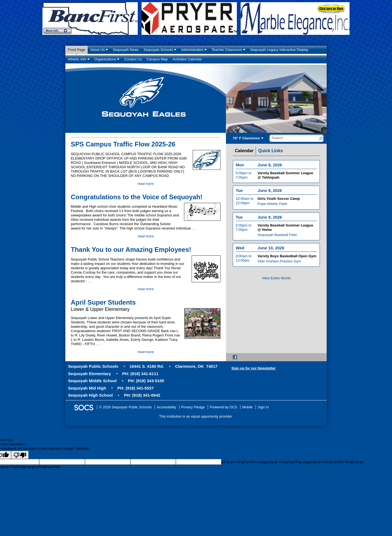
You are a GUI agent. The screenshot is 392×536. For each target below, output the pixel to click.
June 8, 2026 (270, 167)
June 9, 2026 (270, 193)
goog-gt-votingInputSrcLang (243, 462)
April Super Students (103, 302)
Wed (240, 250)
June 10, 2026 (271, 250)
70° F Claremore (246, 138)
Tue (239, 193)
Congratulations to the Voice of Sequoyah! (137, 197)
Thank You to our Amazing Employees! (131, 249)
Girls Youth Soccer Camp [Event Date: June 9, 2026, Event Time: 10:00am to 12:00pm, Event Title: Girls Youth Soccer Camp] (279, 201)
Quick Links (270, 151)
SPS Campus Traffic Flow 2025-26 (123, 144)
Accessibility (166, 407)
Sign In (263, 407)
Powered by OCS (223, 407)
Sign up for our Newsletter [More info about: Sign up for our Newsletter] (254, 368)
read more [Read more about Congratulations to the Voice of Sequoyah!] (146, 236)
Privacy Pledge (193, 407)
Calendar (244, 151)
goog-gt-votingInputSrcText (330, 462)
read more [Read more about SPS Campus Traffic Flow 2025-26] (146, 184)
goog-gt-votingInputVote (41, 467)
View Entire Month (276, 278)
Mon (240, 167)
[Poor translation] (20, 455)
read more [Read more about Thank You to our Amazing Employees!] (146, 289)
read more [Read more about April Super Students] (146, 352)
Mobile (247, 407)
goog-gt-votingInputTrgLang (287, 462)
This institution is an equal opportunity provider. (196, 416)
